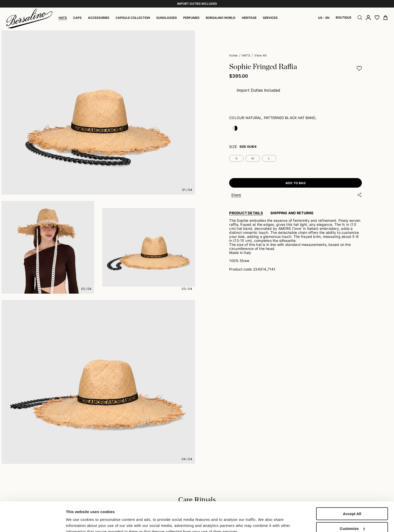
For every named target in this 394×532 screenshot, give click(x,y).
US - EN (324, 18)
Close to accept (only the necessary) (352, 517)
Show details (78, 518)
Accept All (352, 486)
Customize (352, 501)
